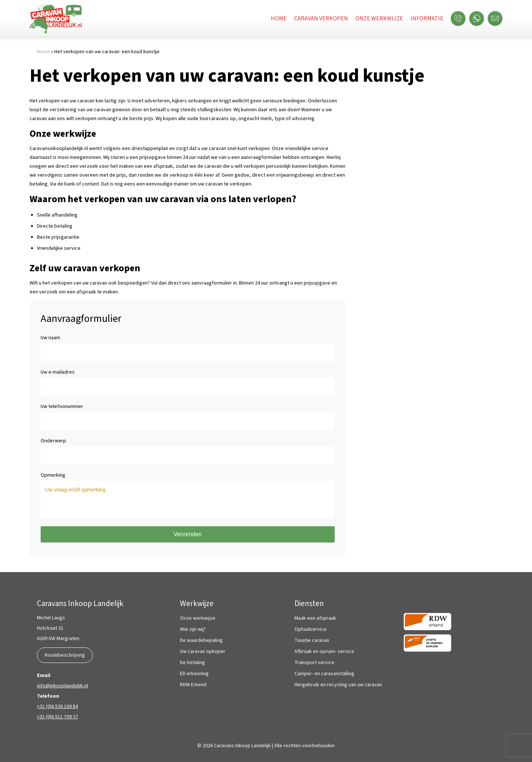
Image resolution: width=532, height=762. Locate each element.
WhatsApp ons (478, 18)
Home (279, 18)
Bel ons (460, 18)
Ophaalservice (311, 630)
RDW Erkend (193, 685)
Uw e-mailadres (188, 377)
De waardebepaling (201, 641)
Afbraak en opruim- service (324, 652)
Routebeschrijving (65, 655)
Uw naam (188, 342)
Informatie (427, 18)
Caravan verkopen (321, 18)
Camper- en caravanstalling (324, 674)
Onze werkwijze (379, 18)
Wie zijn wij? (193, 630)
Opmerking (188, 480)
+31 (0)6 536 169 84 (57, 707)
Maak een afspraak (315, 618)
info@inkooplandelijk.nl (62, 686)
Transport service (314, 663)
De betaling (192, 663)
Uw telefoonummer (188, 411)
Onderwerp (188, 445)
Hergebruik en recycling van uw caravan (338, 685)
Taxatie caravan (312, 641)
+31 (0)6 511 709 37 (57, 717)
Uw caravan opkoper (203, 652)
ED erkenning (194, 674)
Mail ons (497, 18)
